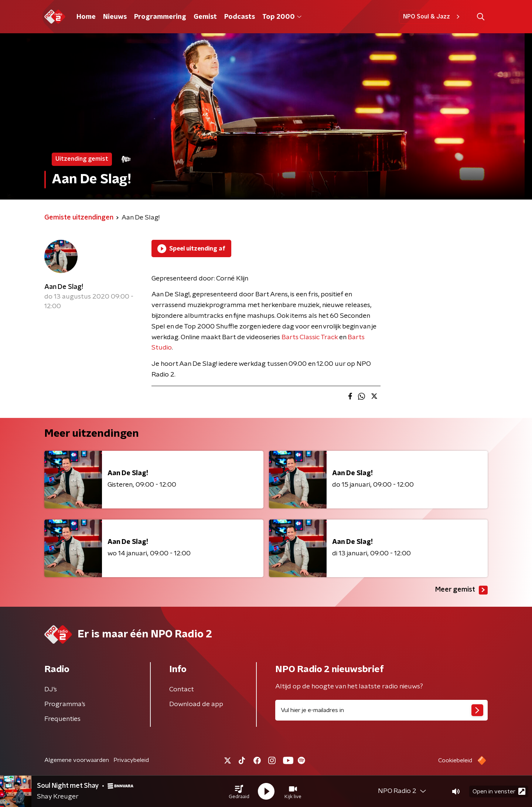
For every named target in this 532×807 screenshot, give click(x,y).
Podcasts (240, 17)
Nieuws (115, 17)
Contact (182, 689)
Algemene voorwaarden (77, 760)
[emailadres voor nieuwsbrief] (381, 710)
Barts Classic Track (310, 337)
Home (86, 17)
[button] (239, 791)
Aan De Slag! (64, 287)
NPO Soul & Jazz (432, 17)
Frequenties (62, 719)
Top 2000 (282, 17)
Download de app (196, 704)
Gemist (205, 17)
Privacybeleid (131, 760)
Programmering (160, 17)
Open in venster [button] (499, 791)
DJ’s (51, 689)
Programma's (65, 704)
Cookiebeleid (455, 760)
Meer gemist (461, 590)
